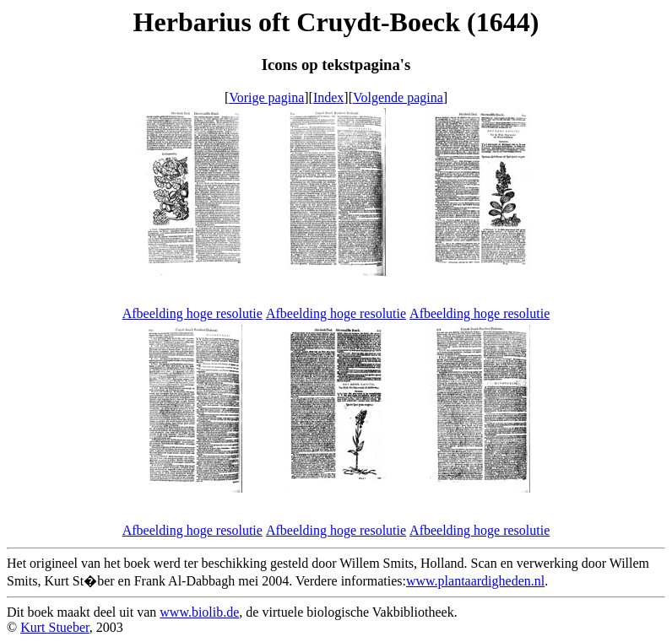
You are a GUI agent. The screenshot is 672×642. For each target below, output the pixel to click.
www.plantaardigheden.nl (475, 581)
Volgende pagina (398, 97)
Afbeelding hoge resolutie (192, 313)
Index (328, 97)
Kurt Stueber (55, 627)
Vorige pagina (266, 97)
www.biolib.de (199, 612)
